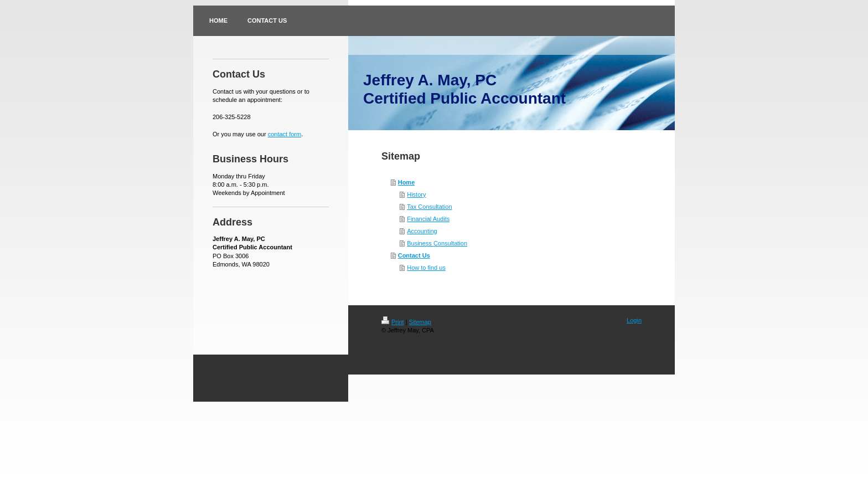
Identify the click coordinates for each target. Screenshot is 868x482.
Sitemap (420, 322)
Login (634, 320)
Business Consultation (437, 243)
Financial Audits (428, 219)
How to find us (426, 268)
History (416, 194)
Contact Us (414, 255)
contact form (285, 134)
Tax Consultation (429, 207)
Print (393, 322)
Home (407, 182)
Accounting (422, 231)
